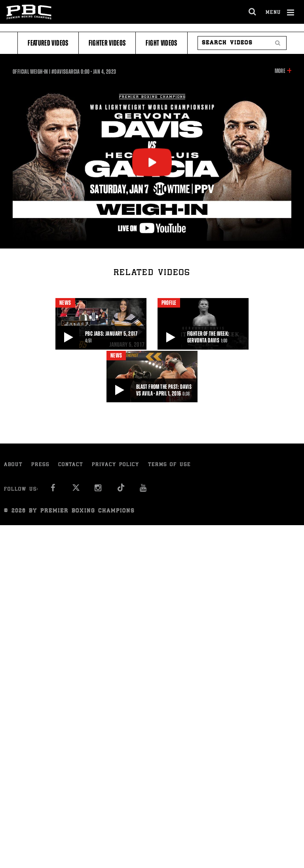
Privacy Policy (116, 465)
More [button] (280, 71)
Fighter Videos (107, 43)
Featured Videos (48, 43)
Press (40, 465)
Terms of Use (169, 465)
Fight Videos (161, 43)
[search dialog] (253, 12)
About (13, 465)
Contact (71, 465)
